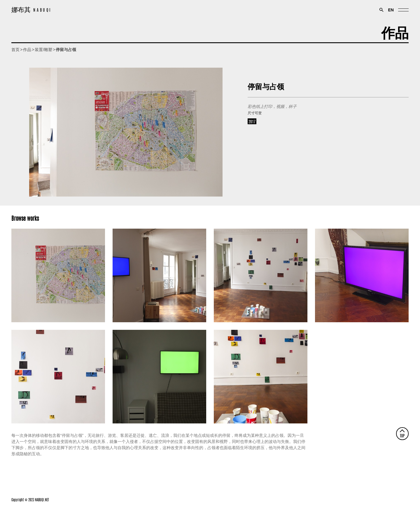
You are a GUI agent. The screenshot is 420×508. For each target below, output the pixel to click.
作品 (395, 31)
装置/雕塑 (43, 50)
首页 (15, 50)
